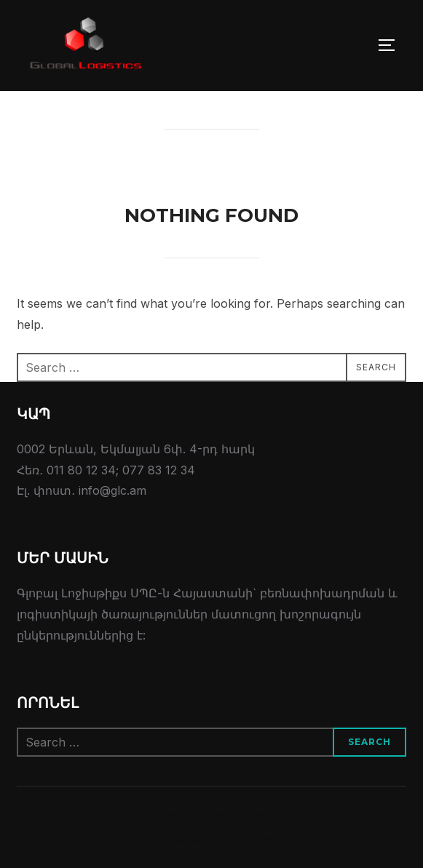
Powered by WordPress (211, 815)
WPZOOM (283, 840)
